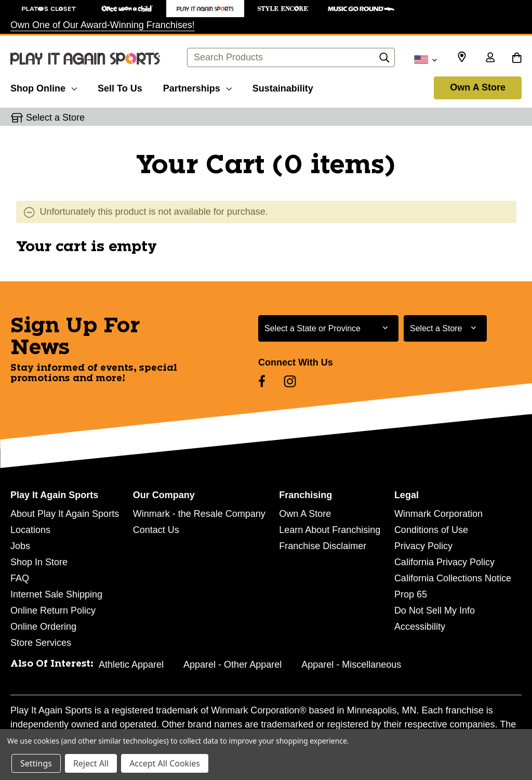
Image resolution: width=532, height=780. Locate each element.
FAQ (20, 578)
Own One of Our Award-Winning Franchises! (103, 25)
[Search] (384, 60)
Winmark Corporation (438, 514)
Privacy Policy (423, 546)
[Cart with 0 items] (517, 58)
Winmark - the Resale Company (199, 514)
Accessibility (420, 627)
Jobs (20, 546)
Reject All (91, 763)
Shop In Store (39, 562)
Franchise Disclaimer (323, 546)
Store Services (41, 643)
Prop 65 (411, 594)
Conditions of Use (431, 530)
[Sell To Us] (120, 87)
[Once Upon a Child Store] (127, 9)
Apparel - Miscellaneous (351, 665)
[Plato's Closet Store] (49, 9)
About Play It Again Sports (65, 514)
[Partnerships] (197, 87)
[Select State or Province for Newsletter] (328, 328)
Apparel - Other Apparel (232, 665)
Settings (36, 763)
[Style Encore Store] (283, 9)
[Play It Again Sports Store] (205, 9)
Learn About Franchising (330, 530)
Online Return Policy (53, 610)
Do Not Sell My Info (435, 610)
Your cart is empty (87, 247)
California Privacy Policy (444, 562)
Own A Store (478, 87)
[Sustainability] (283, 87)
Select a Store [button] (55, 118)
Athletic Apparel (131, 665)
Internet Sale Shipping (56, 594)
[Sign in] (490, 58)
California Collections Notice (453, 578)
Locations (30, 530)
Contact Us (156, 530)
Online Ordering (43, 627)
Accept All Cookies (165, 763)
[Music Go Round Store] (361, 9)
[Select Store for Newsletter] (445, 328)
